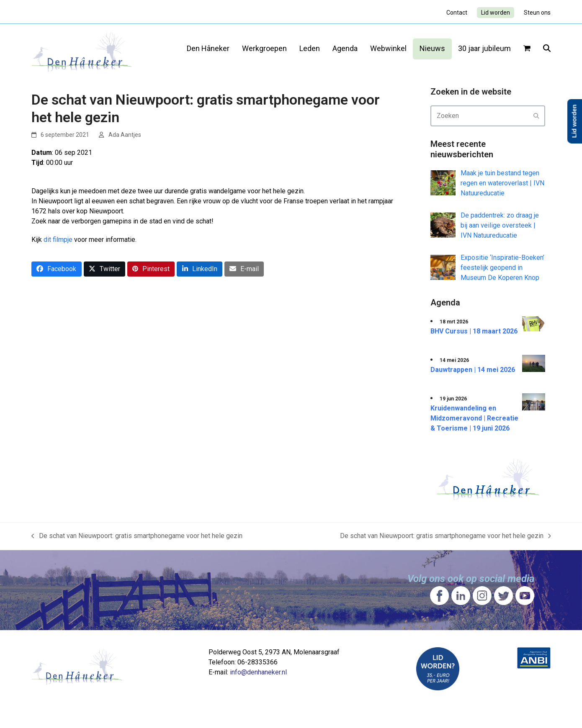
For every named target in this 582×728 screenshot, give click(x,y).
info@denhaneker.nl (258, 672)
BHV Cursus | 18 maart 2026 (474, 331)
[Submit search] (536, 116)
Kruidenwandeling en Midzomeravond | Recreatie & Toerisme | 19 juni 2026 (474, 418)
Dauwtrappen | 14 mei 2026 (473, 370)
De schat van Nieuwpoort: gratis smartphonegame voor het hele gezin (137, 536)
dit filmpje (58, 240)
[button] (527, 49)
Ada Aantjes (125, 135)
